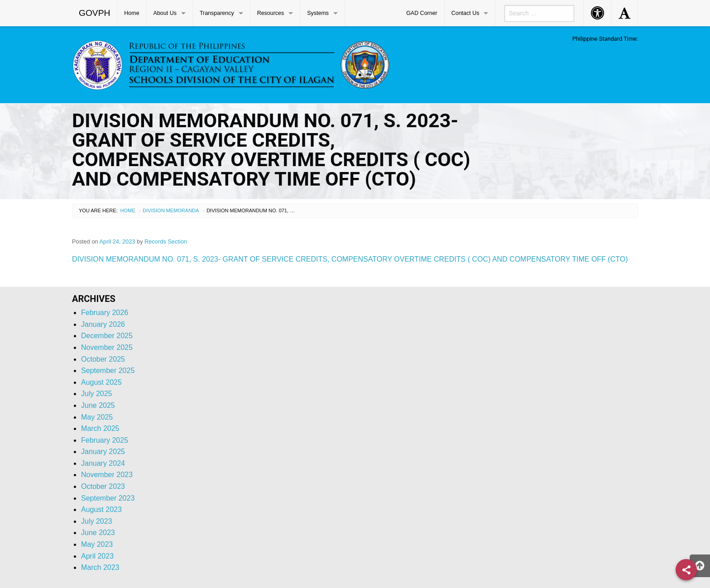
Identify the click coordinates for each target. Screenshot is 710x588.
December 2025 (107, 336)
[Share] (686, 570)
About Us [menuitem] (165, 13)
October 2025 (103, 359)
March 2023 (100, 567)
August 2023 (101, 509)
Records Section (166, 241)
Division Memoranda (171, 210)
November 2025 (107, 347)
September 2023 (108, 498)
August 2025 (101, 382)
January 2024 (103, 463)
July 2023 (97, 521)
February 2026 (105, 313)
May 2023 (97, 544)
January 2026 (103, 324)
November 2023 (107, 475)
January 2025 (103, 452)
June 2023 (98, 533)
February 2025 (105, 440)
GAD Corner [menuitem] (422, 13)
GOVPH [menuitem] (94, 13)
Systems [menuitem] (318, 13)
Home (128, 210)
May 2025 (97, 417)
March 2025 (100, 428)
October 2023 (103, 486)
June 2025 (98, 405)
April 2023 (97, 556)
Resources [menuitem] (271, 13)
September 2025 (108, 370)
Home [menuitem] (132, 13)
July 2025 (97, 394)
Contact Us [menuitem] (465, 13)
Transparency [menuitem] (217, 13)
